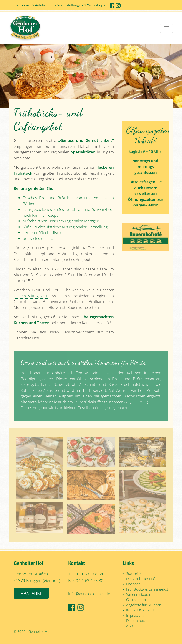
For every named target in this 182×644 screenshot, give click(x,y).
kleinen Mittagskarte (32, 296)
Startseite (133, 573)
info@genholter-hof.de (89, 594)
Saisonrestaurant (139, 594)
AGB (130, 626)
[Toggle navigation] (167, 28)
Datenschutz (136, 621)
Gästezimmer (136, 600)
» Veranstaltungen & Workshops (80, 5)
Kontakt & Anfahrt (140, 610)
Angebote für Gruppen (144, 605)
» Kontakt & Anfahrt (31, 5)
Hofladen (133, 584)
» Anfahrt (31, 593)
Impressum (135, 615)
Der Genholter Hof (141, 579)
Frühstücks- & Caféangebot (147, 589)
